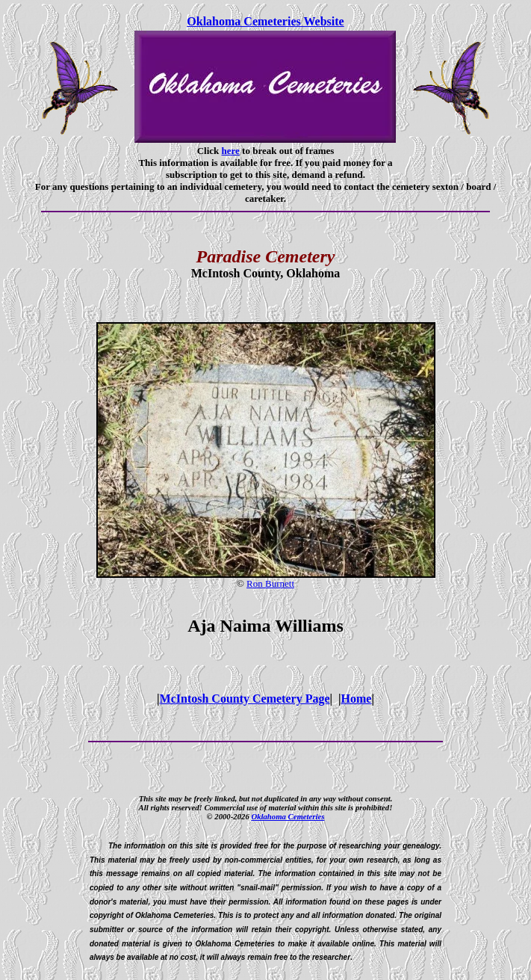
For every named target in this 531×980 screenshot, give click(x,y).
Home (357, 699)
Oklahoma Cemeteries (288, 816)
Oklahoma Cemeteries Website (265, 21)
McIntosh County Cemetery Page (245, 699)
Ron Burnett (270, 583)
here (231, 151)
